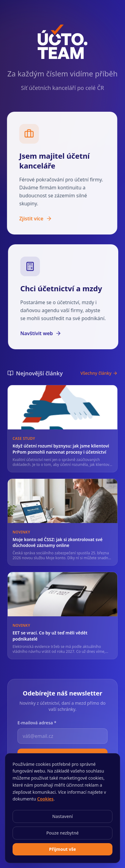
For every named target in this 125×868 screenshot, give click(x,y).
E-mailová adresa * (37, 722)
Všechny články (99, 379)
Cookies (45, 799)
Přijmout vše (63, 849)
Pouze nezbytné (63, 833)
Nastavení (62, 816)
